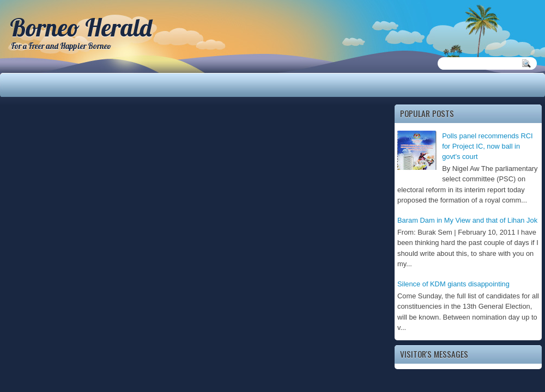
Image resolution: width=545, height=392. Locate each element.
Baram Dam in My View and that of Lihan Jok (467, 220)
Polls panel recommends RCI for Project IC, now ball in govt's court (488, 146)
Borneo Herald (81, 27)
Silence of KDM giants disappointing (453, 284)
